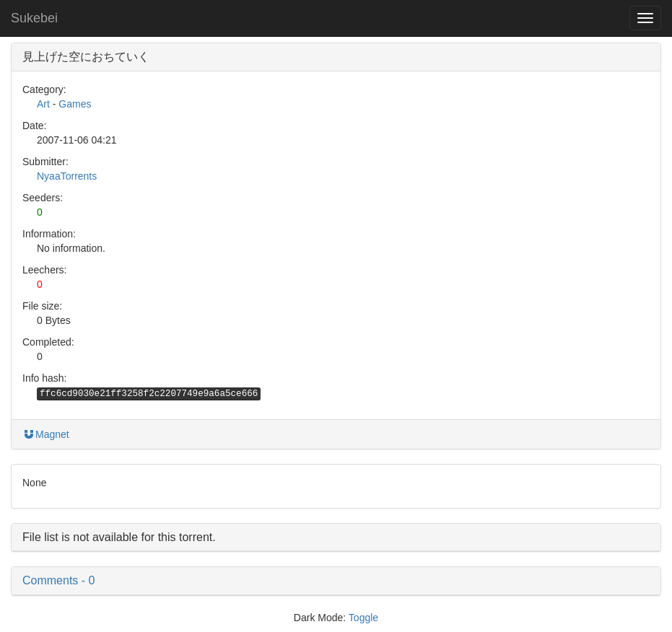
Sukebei (34, 18)
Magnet (46, 434)
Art (43, 104)
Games (75, 104)
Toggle (363, 618)
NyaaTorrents (67, 176)
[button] (336, 581)
